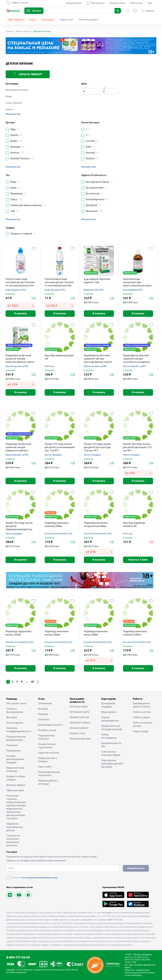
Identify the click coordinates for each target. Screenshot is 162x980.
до (105, 88)
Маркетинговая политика (15, 770)
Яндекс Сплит (66, 20)
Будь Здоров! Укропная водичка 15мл (97, 281)
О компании (45, 704)
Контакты (44, 720)
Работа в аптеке (142, 712)
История (43, 709)
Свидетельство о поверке (47, 760)
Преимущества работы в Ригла (142, 705)
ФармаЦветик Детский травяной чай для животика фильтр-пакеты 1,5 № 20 (20, 359)
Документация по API (111, 745)
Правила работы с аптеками (48, 782)
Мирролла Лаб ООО (94, 290)
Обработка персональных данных (15, 827)
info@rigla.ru (137, 975)
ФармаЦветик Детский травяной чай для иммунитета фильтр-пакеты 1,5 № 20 (18, 448)
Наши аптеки (136, 3)
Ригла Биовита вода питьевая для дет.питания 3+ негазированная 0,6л (59, 282)
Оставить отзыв (47, 730)
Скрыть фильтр (28, 74)
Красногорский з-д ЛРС (17, 366)
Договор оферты (16, 785)
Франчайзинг (109, 712)
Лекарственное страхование (47, 746)
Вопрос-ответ (78, 733)
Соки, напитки (14, 103)
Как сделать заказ (16, 704)
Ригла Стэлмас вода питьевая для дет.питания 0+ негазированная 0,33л (20, 282)
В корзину (21, 314)
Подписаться (136, 868)
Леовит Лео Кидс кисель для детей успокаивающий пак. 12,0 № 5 (60, 447)
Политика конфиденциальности (18, 730)
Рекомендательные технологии (49, 774)
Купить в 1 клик (138, 560)
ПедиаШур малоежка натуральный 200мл (96, 525)
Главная (10, 32)
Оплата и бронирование (15, 711)
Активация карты (80, 712)
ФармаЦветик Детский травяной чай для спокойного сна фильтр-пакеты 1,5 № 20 (137, 359)
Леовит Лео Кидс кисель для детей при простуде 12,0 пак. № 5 (97, 447)
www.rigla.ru (107, 913)
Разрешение (13, 751)
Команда (43, 714)
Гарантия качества (49, 753)
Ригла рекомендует (89, 20)
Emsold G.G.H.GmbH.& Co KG (59, 534)
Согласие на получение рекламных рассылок (13, 841)
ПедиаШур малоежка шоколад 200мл (57, 525)
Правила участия (79, 717)
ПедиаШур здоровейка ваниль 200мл (19, 633)
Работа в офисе (142, 718)
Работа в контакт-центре (143, 724)
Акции (33, 20)
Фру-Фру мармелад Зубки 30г (59, 357)
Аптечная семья (79, 707)
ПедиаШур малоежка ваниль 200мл (57, 633)
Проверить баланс (80, 723)
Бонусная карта (117, 3)
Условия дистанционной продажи (15, 759)
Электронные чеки (80, 739)
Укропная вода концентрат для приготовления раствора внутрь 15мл (137, 283)
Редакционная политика (46, 737)
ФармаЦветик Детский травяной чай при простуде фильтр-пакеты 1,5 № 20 (98, 359)
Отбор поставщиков (109, 736)
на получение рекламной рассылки (40, 878)
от (85, 88)
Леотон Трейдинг (53, 455)
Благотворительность (49, 725)
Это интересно (15, 723)
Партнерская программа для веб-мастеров (112, 764)
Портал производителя (110, 719)
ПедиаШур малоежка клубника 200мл (135, 633)
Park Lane (49, 366)
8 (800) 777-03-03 (114, 920)
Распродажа (48, 20)
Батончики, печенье (17, 90)
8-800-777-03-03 (18, 958)
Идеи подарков (16, 20)
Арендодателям (74, 3)
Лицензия (12, 745)
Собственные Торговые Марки (111, 754)
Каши (9, 97)
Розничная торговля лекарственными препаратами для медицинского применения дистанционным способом (16, 807)
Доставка (12, 718)
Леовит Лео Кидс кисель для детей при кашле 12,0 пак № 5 (137, 447)
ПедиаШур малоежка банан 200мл (96, 633)
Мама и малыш (23, 32)
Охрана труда (141, 731)
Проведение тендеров (108, 705)
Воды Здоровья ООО (16, 290)
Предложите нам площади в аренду (112, 728)
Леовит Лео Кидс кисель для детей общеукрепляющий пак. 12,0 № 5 (19, 527)
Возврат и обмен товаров (16, 778)
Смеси (9, 110)
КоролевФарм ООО (133, 290)
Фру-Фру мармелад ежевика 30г (134, 525)
